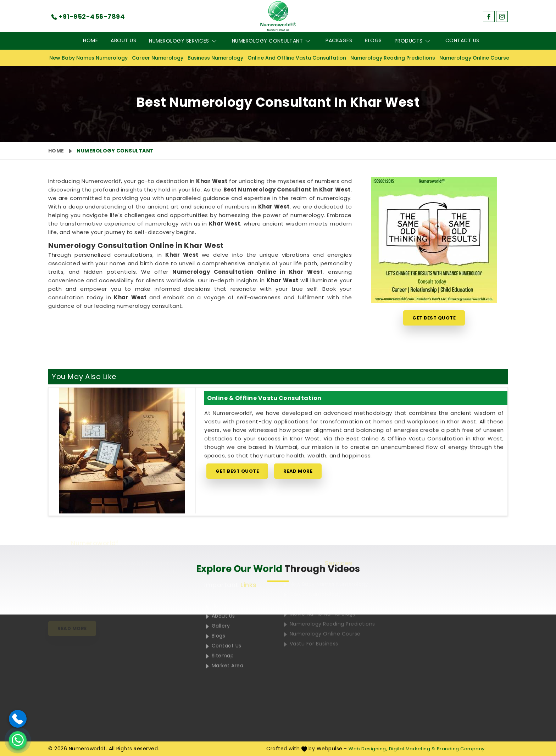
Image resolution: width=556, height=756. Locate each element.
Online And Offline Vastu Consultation (297, 58)
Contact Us (462, 40)
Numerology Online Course (474, 58)
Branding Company (461, 749)
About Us (123, 40)
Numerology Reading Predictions (393, 58)
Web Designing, (368, 749)
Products (414, 41)
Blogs (373, 40)
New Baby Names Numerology (88, 58)
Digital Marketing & (412, 749)
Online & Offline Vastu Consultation (264, 398)
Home (90, 40)
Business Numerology (215, 58)
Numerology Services (184, 41)
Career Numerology (158, 58)
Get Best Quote (434, 318)
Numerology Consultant (273, 41)
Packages (339, 40)
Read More (298, 471)
